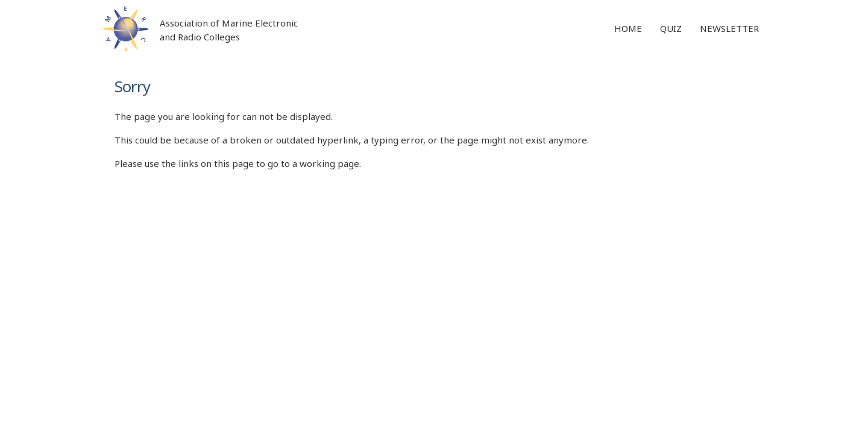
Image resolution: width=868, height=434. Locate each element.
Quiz (671, 28)
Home (628, 28)
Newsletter (729, 28)
